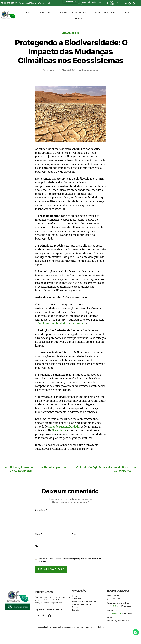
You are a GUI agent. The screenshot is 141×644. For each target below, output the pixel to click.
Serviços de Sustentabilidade (73, 13)
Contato (79, 18)
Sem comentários (90, 70)
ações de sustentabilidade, (64, 427)
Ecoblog (129, 13)
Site (37, 546)
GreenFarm (59, 431)
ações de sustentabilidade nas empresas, (60, 324)
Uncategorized (70, 33)
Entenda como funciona (105, 13)
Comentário (41, 510)
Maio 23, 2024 (69, 70)
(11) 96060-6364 (114, 606)
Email (75, 534)
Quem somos (45, 13)
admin (52, 70)
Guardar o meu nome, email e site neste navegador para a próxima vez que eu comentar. (69, 560)
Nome (38, 534)
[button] (45, 13)
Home (28, 13)
